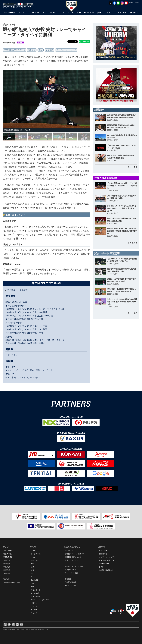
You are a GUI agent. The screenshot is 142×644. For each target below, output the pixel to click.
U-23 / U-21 (8, 557)
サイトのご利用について (108, 560)
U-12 (32, 573)
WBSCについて (71, 586)
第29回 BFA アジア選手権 (14, 50)
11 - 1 (40, 326)
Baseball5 (34, 580)
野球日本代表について (73, 557)
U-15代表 (7, 567)
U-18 (32, 567)
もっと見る (132, 167)
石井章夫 (32, 50)
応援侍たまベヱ (71, 570)
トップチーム (8, 551)
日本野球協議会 (71, 582)
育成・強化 (103, 551)
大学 (32, 564)
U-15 (32, 570)
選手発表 (34, 610)
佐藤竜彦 (49, 50)
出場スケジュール (71, 560)
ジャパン (34, 551)
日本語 (131, 2)
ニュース (34, 606)
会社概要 (68, 579)
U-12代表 (7, 570)
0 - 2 (58, 309)
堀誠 (41, 50)
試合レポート (36, 590)
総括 (32, 583)
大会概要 (11, 290)
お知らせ (34, 603)
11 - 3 (40, 329)
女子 (32, 577)
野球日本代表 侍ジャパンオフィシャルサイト (19, 5)
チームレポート (36, 593)
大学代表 (7, 560)
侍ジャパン (69, 551)
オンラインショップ (106, 557)
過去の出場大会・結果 (12, 583)
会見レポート (36, 596)
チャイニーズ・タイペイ (66, 50)
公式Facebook (104, 564)
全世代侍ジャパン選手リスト (76, 554)
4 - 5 (39, 340)
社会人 (33, 557)
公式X (101, 567)
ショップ (34, 613)
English (137, 2)
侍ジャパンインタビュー (40, 600)
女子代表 (7, 573)
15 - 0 (40, 312)
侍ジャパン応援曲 (71, 573)
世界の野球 (103, 554)
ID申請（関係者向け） (107, 570)
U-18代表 (7, 564)
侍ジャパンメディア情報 (74, 566)
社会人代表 (8, 554)
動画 (32, 587)
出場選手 (24, 290)
